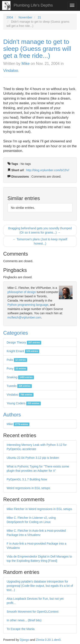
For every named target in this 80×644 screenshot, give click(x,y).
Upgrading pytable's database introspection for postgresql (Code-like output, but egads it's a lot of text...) (40, 586)
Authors (12, 415)
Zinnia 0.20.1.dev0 (48, 640)
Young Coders (24, 403)
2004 (10, 17)
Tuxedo (19, 386)
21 (39, 17)
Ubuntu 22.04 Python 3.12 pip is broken (33, 458)
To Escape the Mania (21, 629)
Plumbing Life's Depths (33, 5)
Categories (16, 333)
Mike (26, 64)
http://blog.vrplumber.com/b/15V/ (48, 170)
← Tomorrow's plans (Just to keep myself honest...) (40, 241)
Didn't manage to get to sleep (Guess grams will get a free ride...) (37, 49)
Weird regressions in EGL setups (28, 488)
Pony (17, 369)
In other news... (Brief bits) (24, 620)
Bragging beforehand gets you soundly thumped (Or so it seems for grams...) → (40, 230)
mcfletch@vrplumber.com (24, 317)
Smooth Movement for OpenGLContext (33, 612)
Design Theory (24, 342)
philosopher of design (22, 292)
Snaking (20, 377)
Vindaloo (11, 71)
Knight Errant (23, 351)
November (25, 17)
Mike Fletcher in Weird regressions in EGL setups (39, 509)
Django (25, 640)
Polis (17, 360)
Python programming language (28, 305)
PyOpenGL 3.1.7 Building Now (27, 479)
